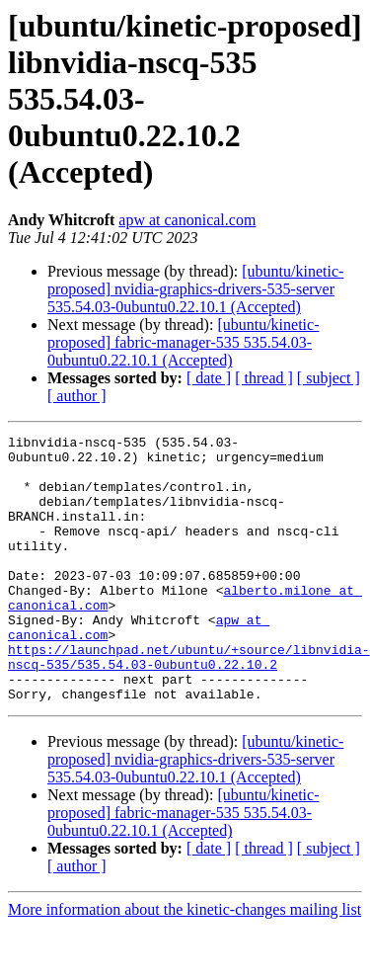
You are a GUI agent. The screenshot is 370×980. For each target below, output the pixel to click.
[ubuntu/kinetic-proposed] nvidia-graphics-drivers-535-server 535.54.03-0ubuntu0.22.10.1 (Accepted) (195, 289)
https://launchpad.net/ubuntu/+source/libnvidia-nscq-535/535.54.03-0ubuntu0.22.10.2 (189, 702)
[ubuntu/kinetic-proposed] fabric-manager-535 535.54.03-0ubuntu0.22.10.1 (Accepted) (183, 342)
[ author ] (77, 396)
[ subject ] (329, 378)
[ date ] (209, 378)
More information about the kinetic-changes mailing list (185, 963)
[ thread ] (264, 378)
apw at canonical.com (187, 220)
